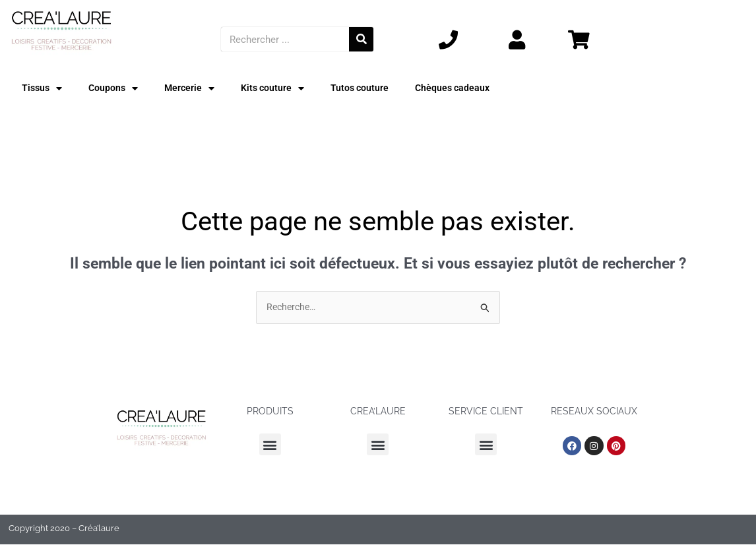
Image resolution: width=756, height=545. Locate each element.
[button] (270, 446)
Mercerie (193, 89)
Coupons (116, 89)
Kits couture (278, 89)
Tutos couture (368, 88)
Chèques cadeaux (463, 88)
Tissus (43, 89)
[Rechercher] (361, 39)
